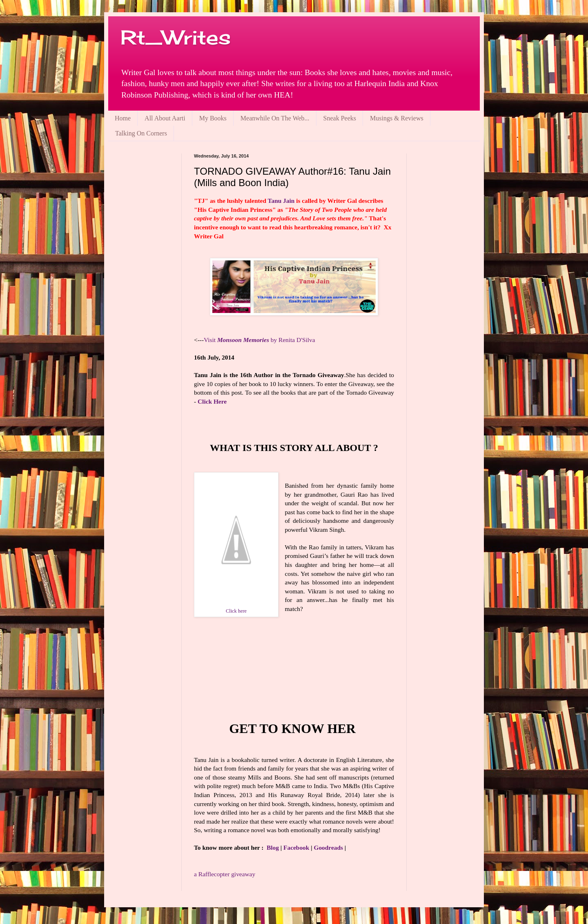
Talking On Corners (141, 133)
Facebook (296, 847)
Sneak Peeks (340, 118)
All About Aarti (165, 118)
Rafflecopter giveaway (225, 874)
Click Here (212, 401)
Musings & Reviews (397, 118)
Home (123, 118)
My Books (213, 118)
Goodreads (328, 847)
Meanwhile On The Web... (275, 118)
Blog (273, 847)
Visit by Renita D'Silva (259, 340)
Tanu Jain (281, 201)
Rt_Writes (176, 37)
